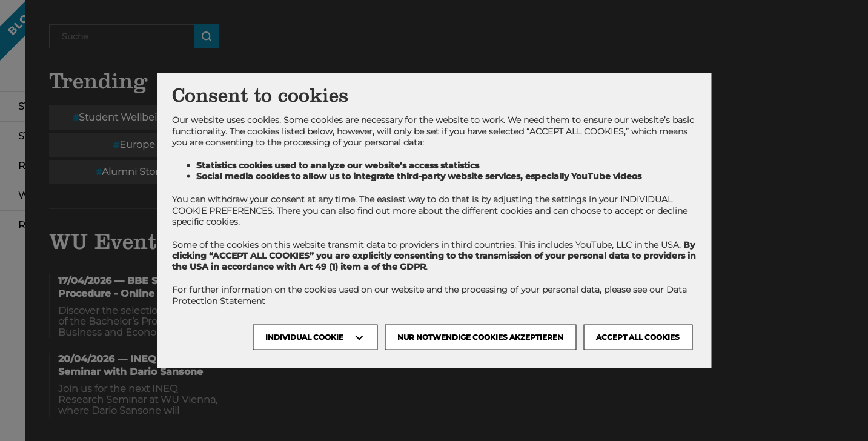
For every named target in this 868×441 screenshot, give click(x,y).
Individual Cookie (304, 337)
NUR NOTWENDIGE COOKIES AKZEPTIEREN (480, 337)
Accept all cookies (638, 337)
